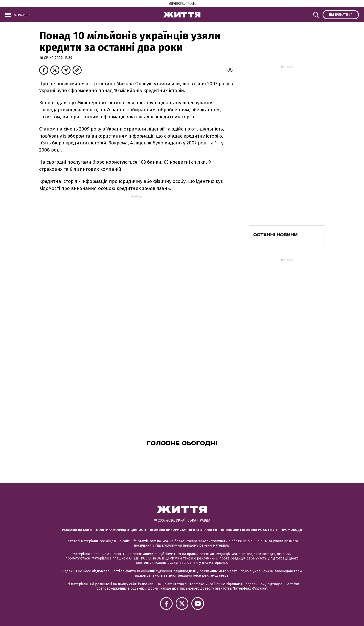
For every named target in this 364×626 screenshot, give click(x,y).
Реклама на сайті (77, 530)
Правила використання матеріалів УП (184, 530)
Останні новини (275, 235)
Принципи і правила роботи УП (249, 530)
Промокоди (291, 530)
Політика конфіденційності (121, 530)
